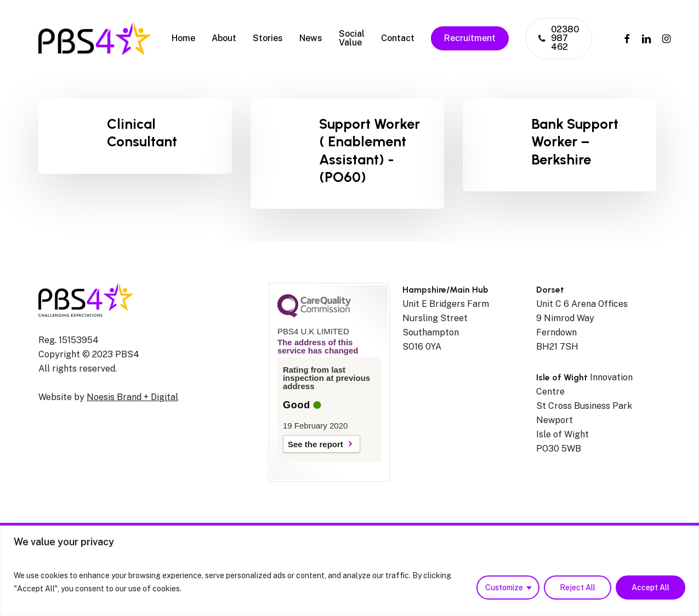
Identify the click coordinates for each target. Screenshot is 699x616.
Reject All (578, 588)
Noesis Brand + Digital (132, 397)
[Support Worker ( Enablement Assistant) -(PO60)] (347, 154)
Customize (504, 588)
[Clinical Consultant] (135, 136)
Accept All (650, 588)
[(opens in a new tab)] (559, 145)
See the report (316, 444)
